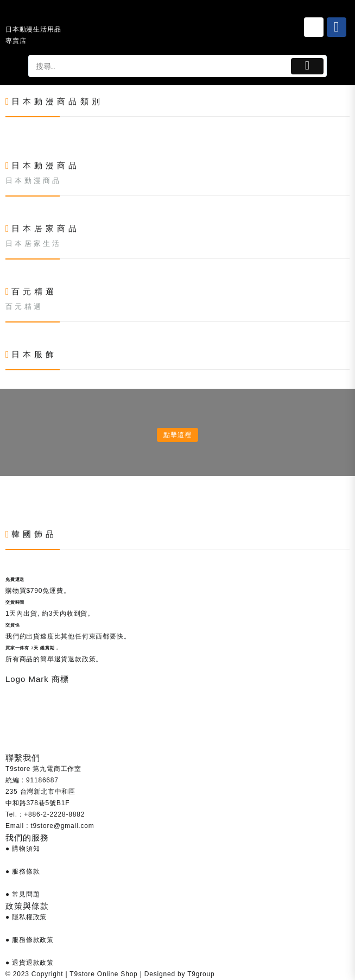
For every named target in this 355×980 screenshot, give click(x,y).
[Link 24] (35, 16)
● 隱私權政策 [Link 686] (26, 917)
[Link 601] (6, 492)
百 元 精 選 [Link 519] (23, 306)
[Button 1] (308, 66)
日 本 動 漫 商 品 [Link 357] (33, 181)
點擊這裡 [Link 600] (177, 435)
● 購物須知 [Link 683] (23, 849)
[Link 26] (337, 27)
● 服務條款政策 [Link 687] (30, 940)
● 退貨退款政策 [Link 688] (30, 963)
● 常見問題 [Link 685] (23, 894)
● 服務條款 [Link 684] (23, 871)
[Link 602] (6, 504)
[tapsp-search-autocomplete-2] (159, 66)
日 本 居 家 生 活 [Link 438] (33, 244)
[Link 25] (314, 27)
